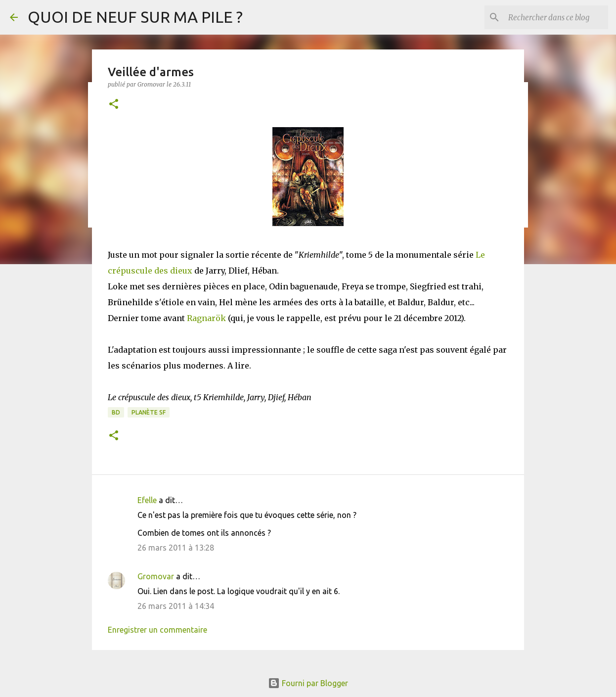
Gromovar (156, 576)
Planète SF (149, 412)
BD (116, 412)
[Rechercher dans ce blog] (556, 17)
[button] (114, 105)
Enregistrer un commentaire (157, 630)
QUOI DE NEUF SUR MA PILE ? (135, 17)
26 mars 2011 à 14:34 (176, 606)
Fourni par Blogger (308, 683)
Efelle (147, 500)
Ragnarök (206, 318)
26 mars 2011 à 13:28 (176, 548)
